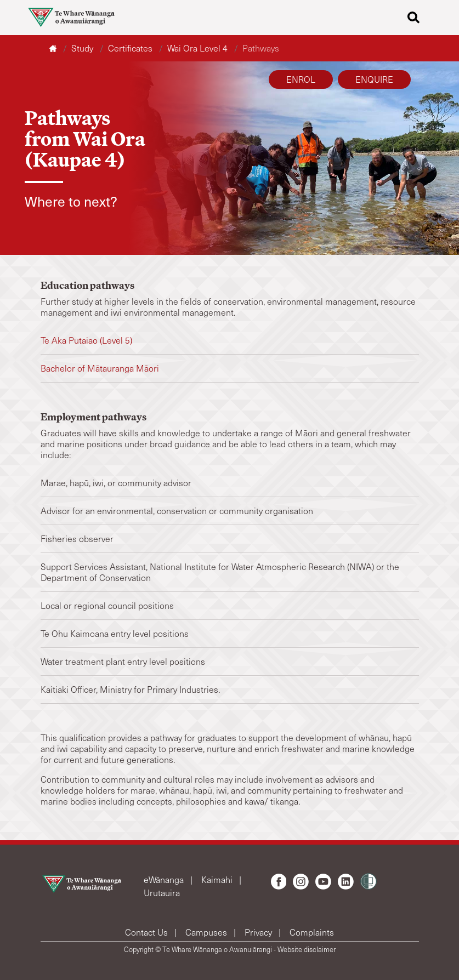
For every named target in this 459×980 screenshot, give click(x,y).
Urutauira (162, 893)
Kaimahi (218, 879)
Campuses (207, 932)
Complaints (312, 932)
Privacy (259, 932)
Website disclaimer (307, 949)
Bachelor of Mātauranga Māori (100, 368)
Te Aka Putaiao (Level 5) (87, 340)
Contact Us (148, 932)
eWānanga (165, 879)
